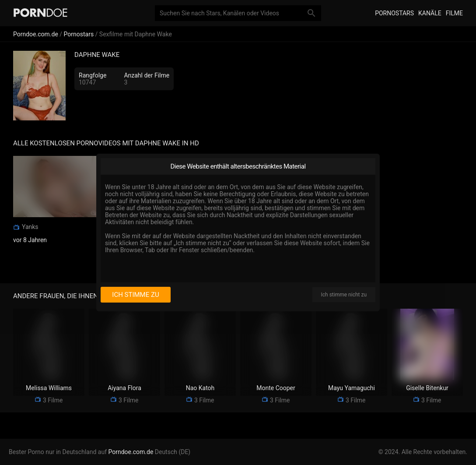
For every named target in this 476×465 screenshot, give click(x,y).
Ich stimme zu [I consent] (135, 295)
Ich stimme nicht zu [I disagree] (344, 295)
